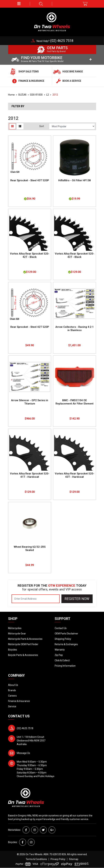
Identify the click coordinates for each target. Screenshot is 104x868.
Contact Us (61, 628)
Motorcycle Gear (17, 634)
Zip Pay (59, 655)
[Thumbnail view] (12, 126)
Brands (12, 690)
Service (12, 706)
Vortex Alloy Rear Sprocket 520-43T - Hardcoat (75, 475)
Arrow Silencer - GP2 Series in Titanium (30, 402)
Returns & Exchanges (66, 644)
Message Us (23, 753)
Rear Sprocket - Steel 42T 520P (30, 327)
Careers (12, 696)
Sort (42, 126)
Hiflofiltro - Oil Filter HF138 (75, 180)
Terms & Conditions (36, 859)
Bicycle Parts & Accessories (23, 655)
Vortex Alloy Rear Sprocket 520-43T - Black (75, 255)
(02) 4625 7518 (25, 728)
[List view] (20, 126)
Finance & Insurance (19, 701)
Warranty (60, 650)
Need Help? (55, 41)
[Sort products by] (72, 126)
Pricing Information (65, 666)
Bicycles (13, 650)
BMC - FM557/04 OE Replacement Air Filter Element (75, 402)
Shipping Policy (63, 639)
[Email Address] (36, 599)
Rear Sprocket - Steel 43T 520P (30, 180)
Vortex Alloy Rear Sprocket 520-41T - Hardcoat (30, 475)
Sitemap (74, 859)
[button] (19, 4)
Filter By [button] (18, 106)
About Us (13, 685)
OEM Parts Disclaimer (66, 634)
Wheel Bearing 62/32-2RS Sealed (30, 548)
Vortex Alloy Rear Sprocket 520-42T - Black (30, 255)
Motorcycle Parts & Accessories (25, 639)
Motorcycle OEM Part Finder (23, 644)
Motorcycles (15, 628)
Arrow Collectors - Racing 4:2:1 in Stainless (75, 329)
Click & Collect (62, 660)
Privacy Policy (58, 859)
